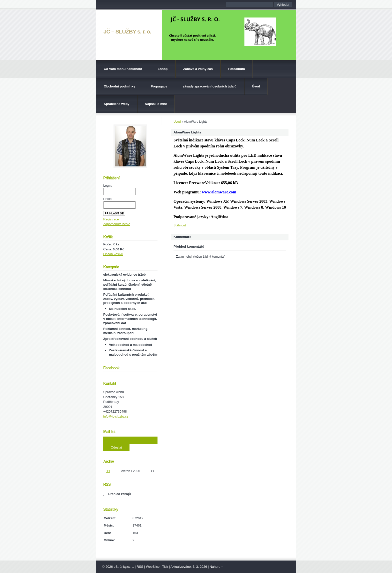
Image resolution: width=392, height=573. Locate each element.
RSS (140, 567)
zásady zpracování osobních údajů (210, 86)
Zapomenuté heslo (117, 224)
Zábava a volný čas (198, 69)
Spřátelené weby (117, 104)
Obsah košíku (113, 254)
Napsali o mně (156, 104)
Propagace (159, 86)
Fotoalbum (236, 69)
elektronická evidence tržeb (124, 275)
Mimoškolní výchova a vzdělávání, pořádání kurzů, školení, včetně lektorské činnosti (130, 285)
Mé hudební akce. (122, 309)
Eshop (163, 69)
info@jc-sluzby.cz (116, 416)
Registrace (111, 219)
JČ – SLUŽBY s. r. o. (127, 32)
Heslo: (108, 199)
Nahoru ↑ (216, 567)
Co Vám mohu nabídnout (123, 69)
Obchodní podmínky (119, 86)
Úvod (256, 86)
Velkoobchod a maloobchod (131, 345)
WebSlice (153, 567)
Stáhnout (180, 225)
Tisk (165, 567)
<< (108, 471)
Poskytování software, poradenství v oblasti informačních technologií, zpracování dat (130, 319)
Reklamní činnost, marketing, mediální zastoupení (126, 331)
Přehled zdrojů (119, 494)
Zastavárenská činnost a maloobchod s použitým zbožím (133, 352)
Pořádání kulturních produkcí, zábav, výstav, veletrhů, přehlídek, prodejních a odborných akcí (129, 299)
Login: (108, 186)
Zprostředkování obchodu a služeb (130, 339)
